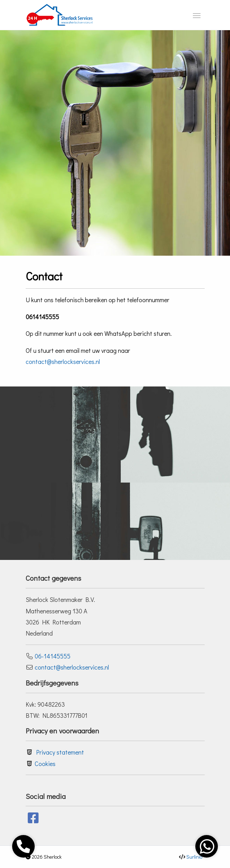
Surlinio (194, 857)
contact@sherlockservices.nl (63, 361)
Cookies (45, 764)
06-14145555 (53, 656)
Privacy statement (60, 752)
